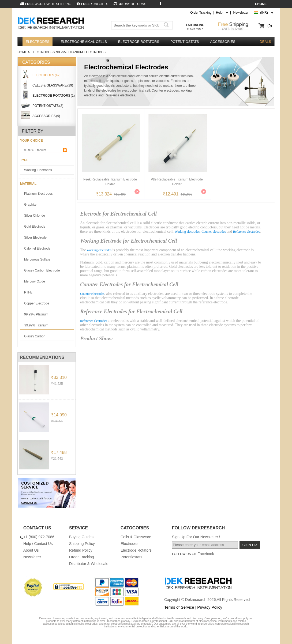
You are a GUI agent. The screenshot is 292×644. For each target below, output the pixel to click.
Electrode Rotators (139, 42)
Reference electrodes (246, 232)
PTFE (28, 292)
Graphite (30, 205)
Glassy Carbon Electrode (42, 270)
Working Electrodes (38, 170)
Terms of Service (179, 607)
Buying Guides (81, 537)
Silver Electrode (35, 238)
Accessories (223, 42)
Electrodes (38, 42)
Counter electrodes (214, 232)
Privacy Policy (210, 607)
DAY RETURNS (130, 4)
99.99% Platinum (36, 314)
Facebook (206, 554)
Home (22, 52)
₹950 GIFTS (92, 4)
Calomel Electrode (37, 248)
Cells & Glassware (136, 537)
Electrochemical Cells (84, 42)
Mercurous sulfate (37, 259)
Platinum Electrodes (38, 194)
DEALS (265, 42)
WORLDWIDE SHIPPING (46, 4)
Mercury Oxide (35, 281)
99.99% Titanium (46, 150)
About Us (31, 550)
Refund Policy (81, 550)
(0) (270, 26)
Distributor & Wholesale (89, 564)
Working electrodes (187, 232)
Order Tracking (201, 13)
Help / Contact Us (38, 544)
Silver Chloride (35, 216)
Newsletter (241, 13)
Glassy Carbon (35, 336)
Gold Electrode (35, 227)
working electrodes (99, 250)
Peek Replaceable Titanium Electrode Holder (110, 182)
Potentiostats (185, 42)
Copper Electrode (37, 303)
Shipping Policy (82, 544)
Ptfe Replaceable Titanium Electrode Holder (177, 182)
